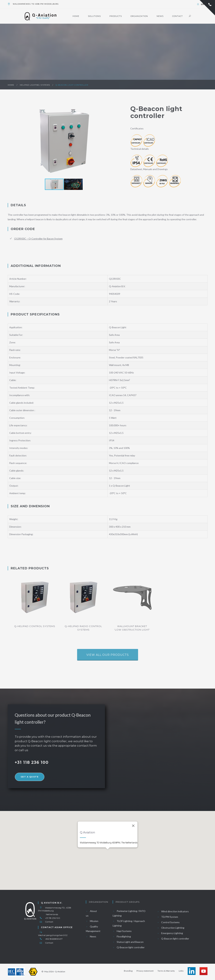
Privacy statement (145, 971)
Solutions (94, 16)
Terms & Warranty (166, 971)
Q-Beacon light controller (72, 85)
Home (76, 16)
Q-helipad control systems (35, 626)
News (160, 16)
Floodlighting (122, 936)
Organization (139, 16)
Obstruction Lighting (171, 928)
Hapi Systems (122, 931)
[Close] (133, 820)
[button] (117, 141)
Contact (178, 16)
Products (116, 16)
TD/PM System (168, 917)
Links (181, 971)
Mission (92, 921)
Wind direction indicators (173, 911)
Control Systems (168, 922)
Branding (128, 971)
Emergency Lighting (170, 933)
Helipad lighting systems (35, 85)
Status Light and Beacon (128, 942)
